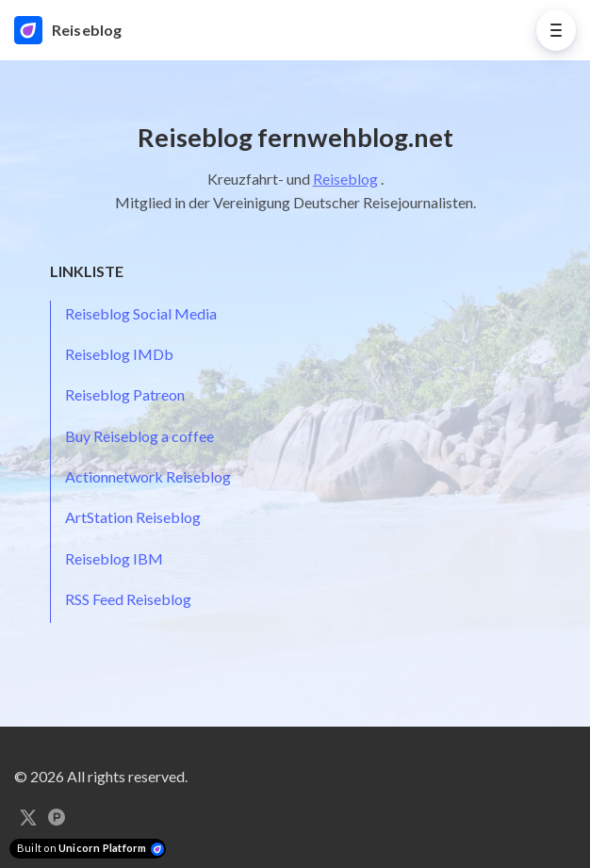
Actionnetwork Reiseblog (148, 476)
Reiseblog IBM (114, 558)
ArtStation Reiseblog (133, 517)
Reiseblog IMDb (119, 354)
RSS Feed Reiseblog (128, 599)
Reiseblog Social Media (141, 313)
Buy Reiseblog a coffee (139, 436)
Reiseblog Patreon (125, 394)
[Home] (80, 30)
